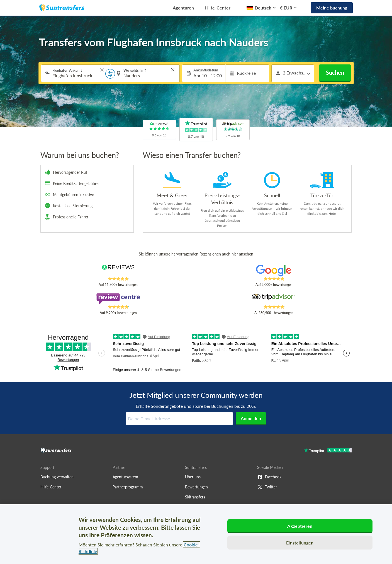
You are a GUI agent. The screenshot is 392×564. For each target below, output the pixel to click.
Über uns (193, 477)
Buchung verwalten (57, 477)
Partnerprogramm (128, 487)
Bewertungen (196, 487)
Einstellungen (300, 543)
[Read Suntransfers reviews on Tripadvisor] (274, 299)
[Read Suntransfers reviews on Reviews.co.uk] (118, 271)
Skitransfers (195, 497)
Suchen (335, 73)
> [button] (102, 70)
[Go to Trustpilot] (328, 451)
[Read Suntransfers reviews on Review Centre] (118, 299)
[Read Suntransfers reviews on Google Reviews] (274, 271)
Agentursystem (125, 477)
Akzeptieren (300, 526)
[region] (196, 534)
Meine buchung (332, 8)
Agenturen (183, 8)
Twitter (267, 487)
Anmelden (251, 418)
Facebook (269, 477)
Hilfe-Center (218, 8)
